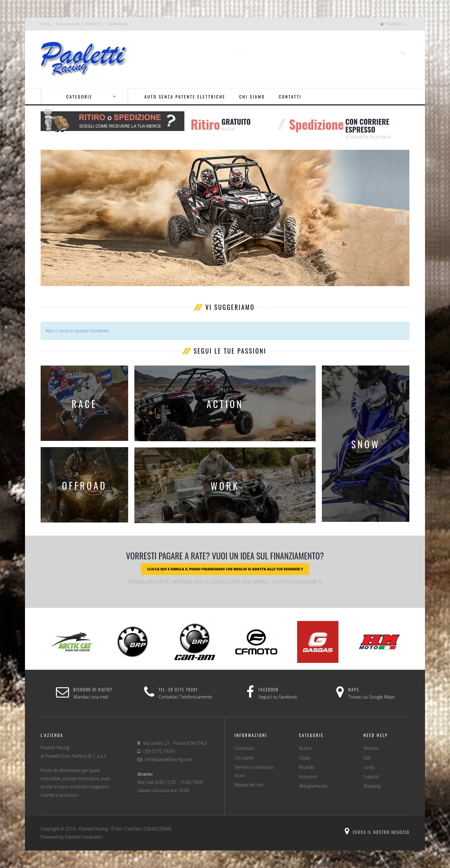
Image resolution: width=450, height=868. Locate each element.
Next (401, 220)
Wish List (93, 24)
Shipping (372, 786)
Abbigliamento (313, 786)
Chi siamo (244, 758)
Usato (305, 758)
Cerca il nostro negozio (377, 832)
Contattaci (244, 748)
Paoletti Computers (84, 837)
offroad (84, 485)
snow (366, 444)
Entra (45, 24)
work (225, 486)
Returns (371, 748)
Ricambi (307, 767)
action (225, 404)
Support (371, 777)
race (84, 404)
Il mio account (68, 24)
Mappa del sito (249, 785)
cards (369, 767)
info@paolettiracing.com (169, 759)
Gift (367, 758)
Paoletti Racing (93, 829)
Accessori (308, 777)
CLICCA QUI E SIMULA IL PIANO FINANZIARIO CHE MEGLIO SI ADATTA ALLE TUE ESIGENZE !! (225, 569)
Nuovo (305, 748)
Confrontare (117, 24)
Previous (49, 220)
